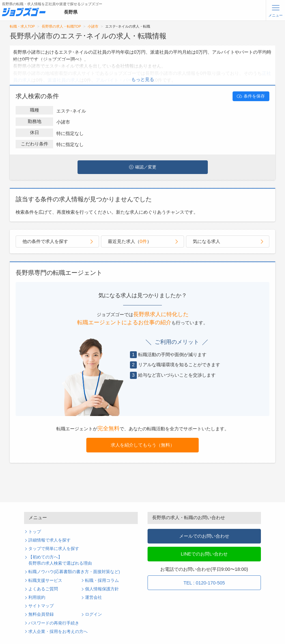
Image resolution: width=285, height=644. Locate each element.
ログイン (93, 614)
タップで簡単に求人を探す (54, 549)
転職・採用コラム (102, 581)
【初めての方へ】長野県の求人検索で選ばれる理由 (60, 560)
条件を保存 (251, 96)
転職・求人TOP (22, 26)
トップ (35, 532)
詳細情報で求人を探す (50, 540)
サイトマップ (41, 606)
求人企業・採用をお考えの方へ (58, 632)
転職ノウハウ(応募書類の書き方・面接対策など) (74, 572)
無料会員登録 (41, 614)
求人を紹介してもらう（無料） (143, 445)
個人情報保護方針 (102, 589)
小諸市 (93, 26)
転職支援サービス (45, 581)
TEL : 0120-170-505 (204, 583)
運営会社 (93, 597)
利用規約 (37, 597)
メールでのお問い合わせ (204, 536)
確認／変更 (143, 167)
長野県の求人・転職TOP (61, 26)
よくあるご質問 (43, 589)
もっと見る (143, 79)
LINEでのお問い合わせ (204, 554)
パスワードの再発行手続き (54, 623)
